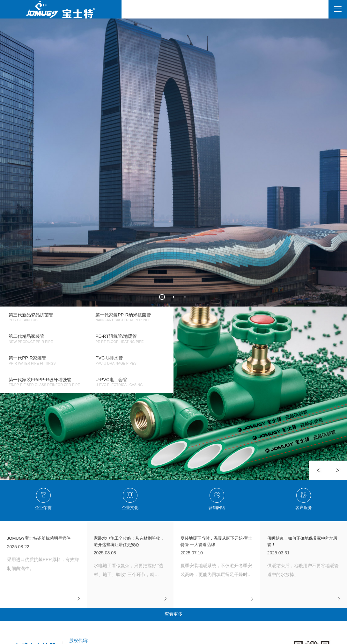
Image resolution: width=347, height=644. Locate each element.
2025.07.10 (217, 557)
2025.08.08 (130, 557)
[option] (173, 393)
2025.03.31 (304, 557)
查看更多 (173, 614)
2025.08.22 (44, 554)
